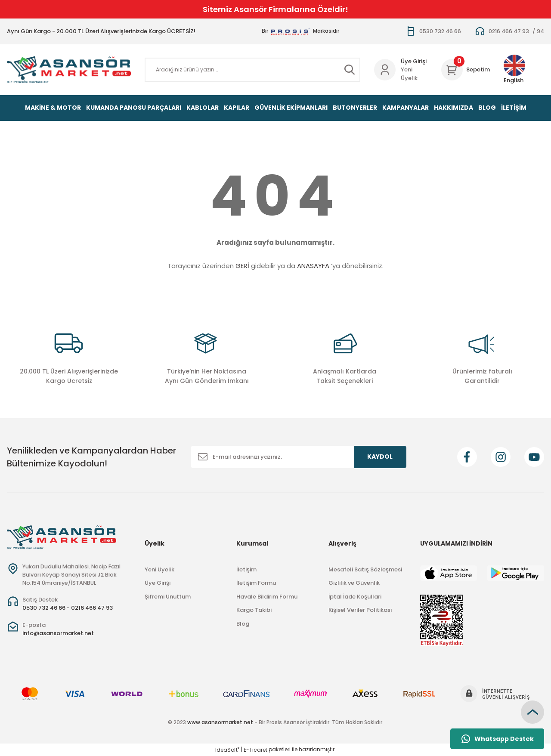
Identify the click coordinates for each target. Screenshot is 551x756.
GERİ (242, 266)
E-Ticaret (255, 750)
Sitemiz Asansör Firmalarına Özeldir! (275, 9)
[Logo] (69, 69)
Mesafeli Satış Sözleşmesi (365, 569)
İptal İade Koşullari (355, 597)
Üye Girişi (158, 583)
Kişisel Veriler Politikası (360, 610)
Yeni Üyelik (409, 74)
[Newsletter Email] (299, 457)
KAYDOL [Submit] (380, 457)
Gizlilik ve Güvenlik (354, 583)
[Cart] (466, 70)
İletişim (246, 569)
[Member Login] (385, 70)
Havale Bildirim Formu (267, 597)
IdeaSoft (227, 750)
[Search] (252, 70)
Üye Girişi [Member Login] (414, 61)
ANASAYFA (313, 266)
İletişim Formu (256, 583)
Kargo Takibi (254, 610)
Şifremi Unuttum (168, 597)
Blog (243, 624)
